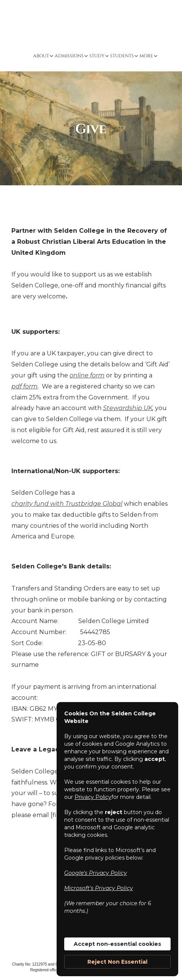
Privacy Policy (93, 797)
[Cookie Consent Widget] (117, 839)
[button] (42, 56)
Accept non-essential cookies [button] (117, 944)
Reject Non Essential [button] (117, 962)
